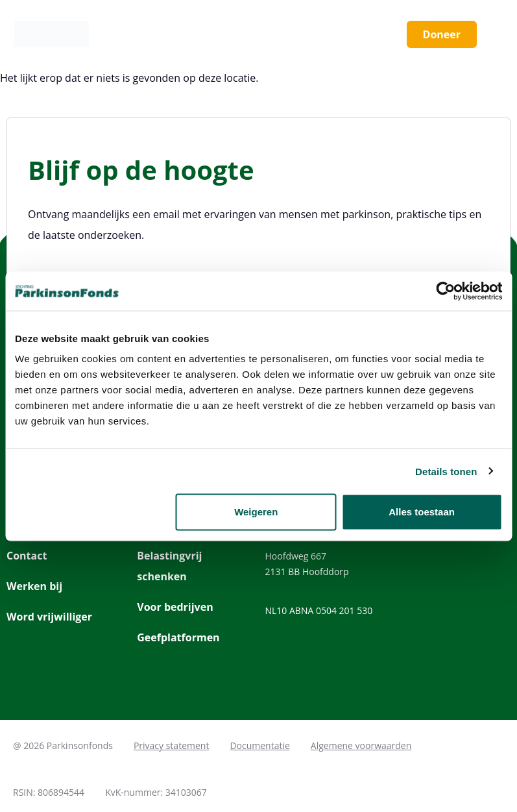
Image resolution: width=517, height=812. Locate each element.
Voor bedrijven (175, 607)
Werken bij (34, 586)
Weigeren (256, 512)
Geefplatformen (178, 637)
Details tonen (446, 471)
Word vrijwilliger (49, 617)
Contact (27, 556)
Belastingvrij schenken (169, 566)
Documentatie (259, 745)
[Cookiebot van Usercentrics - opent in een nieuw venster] (445, 291)
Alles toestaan (422, 512)
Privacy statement (172, 745)
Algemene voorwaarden (361, 745)
